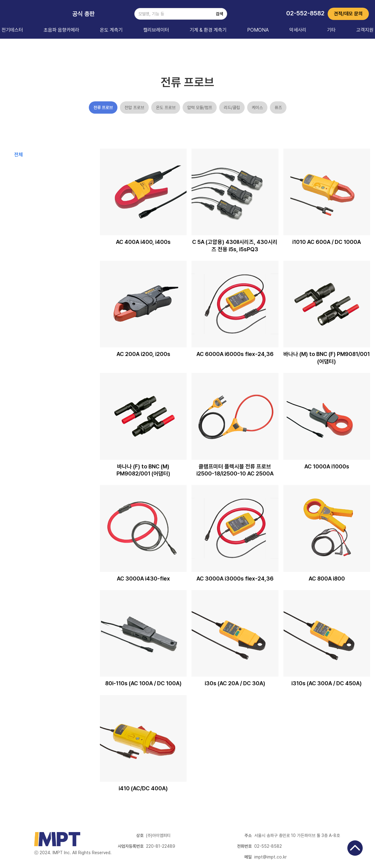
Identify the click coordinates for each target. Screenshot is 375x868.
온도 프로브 (166, 108)
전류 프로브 (103, 108)
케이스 (257, 108)
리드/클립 (232, 108)
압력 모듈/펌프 (200, 108)
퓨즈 (278, 108)
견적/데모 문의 (348, 14)
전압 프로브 (134, 108)
